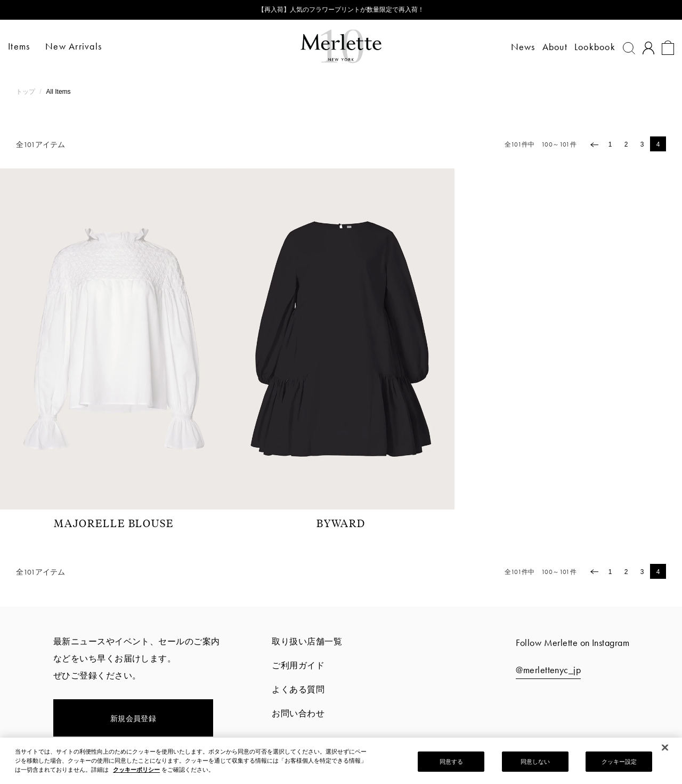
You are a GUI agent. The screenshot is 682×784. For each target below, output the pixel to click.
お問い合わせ (298, 713)
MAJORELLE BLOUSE (114, 523)
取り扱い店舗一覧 (307, 641)
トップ (26, 92)
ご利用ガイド (298, 665)
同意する (451, 764)
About (547, 47)
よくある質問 (298, 689)
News (515, 47)
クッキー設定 (619, 764)
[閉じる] (665, 751)
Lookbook (587, 47)
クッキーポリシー (136, 773)
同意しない (535, 764)
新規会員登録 (133, 718)
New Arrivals (82, 46)
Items (27, 46)
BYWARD (341, 523)
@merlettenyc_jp (548, 670)
